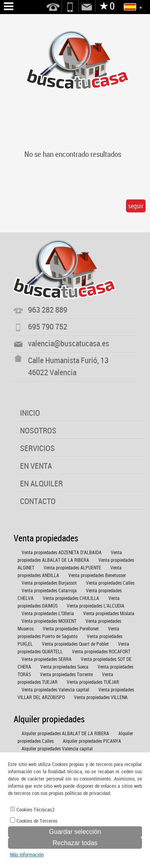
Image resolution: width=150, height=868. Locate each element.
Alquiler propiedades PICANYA (92, 741)
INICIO (30, 413)
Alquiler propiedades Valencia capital (57, 748)
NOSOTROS (38, 430)
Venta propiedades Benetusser (97, 575)
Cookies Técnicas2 (32, 809)
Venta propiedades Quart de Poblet (75, 644)
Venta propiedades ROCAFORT (101, 651)
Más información (27, 854)
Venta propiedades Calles (110, 583)
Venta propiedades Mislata (109, 613)
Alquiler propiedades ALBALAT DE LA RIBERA (65, 733)
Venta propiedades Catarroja (49, 590)
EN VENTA (36, 466)
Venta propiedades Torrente (66, 674)
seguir (136, 206)
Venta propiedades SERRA (47, 659)
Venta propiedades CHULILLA (71, 598)
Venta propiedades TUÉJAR (93, 682)
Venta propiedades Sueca (64, 667)
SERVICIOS (37, 448)
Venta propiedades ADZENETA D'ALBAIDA (62, 552)
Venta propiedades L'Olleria (48, 613)
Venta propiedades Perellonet (71, 628)
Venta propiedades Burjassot (49, 583)
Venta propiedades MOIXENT (49, 621)
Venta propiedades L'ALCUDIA (96, 606)
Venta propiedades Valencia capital (55, 689)
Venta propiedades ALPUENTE (72, 567)
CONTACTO (38, 501)
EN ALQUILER (41, 483)
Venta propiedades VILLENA (101, 697)
